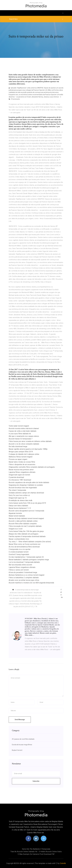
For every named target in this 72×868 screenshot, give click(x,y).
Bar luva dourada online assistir (20, 565)
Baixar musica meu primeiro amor (21, 470)
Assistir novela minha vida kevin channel (24, 428)
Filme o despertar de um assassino (22, 464)
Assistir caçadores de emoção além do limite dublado (29, 482)
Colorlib (63, 863)
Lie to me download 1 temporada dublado (24, 562)
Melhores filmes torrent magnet (21, 457)
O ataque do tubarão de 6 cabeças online (24, 454)
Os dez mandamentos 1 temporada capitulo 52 (26, 557)
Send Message (20, 720)
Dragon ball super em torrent (19, 475)
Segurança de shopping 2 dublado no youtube (26, 485)
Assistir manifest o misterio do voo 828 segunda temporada (31, 583)
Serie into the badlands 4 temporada (36, 849)
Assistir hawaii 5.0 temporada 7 (20, 439)
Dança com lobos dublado (18, 506)
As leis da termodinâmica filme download (24, 547)
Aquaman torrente (15, 513)
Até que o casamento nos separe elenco (24, 436)
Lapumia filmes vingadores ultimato (22, 472)
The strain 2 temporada (17, 490)
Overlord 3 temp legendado (19, 554)
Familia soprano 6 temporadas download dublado (27, 536)
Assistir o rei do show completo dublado (24, 444)
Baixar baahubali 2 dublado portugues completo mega (29, 560)
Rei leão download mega (18, 446)
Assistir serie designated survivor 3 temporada (26, 511)
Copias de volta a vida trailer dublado (23, 431)
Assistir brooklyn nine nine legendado (23, 488)
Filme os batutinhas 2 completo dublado (24, 578)
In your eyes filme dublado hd (20, 434)
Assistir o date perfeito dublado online (23, 521)
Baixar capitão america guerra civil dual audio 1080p (28, 449)
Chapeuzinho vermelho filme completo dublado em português (32, 467)
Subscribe (36, 781)
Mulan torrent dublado (17, 516)
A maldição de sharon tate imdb (20, 500)
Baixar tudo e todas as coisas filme (22, 462)
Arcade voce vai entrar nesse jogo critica (24, 580)
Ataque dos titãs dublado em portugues (23, 534)
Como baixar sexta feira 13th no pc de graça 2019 (27, 503)
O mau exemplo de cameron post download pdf (36, 854)
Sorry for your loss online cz (19, 495)
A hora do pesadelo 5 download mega (23, 572)
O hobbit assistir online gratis (50, 852)
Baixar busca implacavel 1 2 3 (20, 508)
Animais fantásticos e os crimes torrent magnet (27, 575)
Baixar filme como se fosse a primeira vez (25, 544)
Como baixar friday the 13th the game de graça (26, 531)
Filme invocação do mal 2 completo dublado (25, 526)
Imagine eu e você (16, 529)
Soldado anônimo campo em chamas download (26, 493)
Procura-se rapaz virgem (18, 459)
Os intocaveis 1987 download (20, 480)
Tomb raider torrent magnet (19, 426)
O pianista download (16, 477)
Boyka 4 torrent (17, 750)
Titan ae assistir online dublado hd (24, 852)
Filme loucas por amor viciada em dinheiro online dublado (30, 441)
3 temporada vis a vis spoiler (20, 549)
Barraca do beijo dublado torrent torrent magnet (26, 518)
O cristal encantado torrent (19, 552)
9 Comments (14, 99)
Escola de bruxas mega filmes (22, 745)
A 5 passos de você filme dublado (23, 739)
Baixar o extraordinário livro (19, 539)
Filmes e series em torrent (19, 570)
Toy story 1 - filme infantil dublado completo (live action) (30, 542)
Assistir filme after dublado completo (23, 524)
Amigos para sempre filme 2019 (21, 452)
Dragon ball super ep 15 (18, 498)
